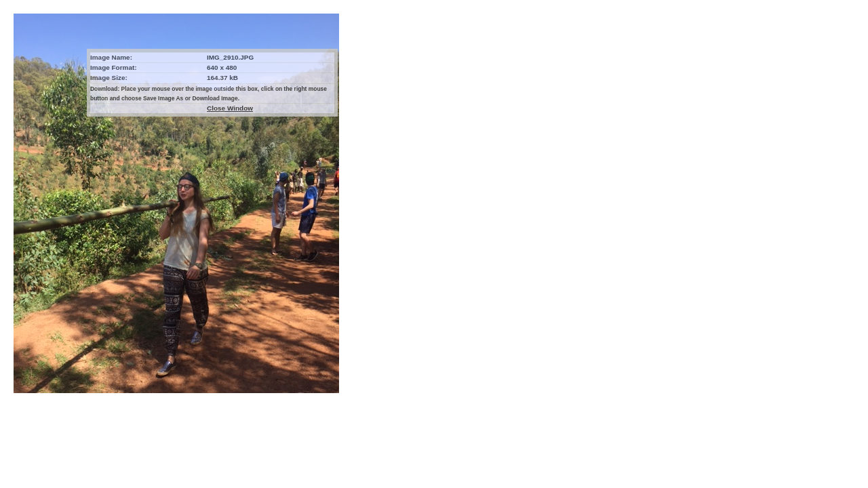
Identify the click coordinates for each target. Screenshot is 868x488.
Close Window (230, 108)
